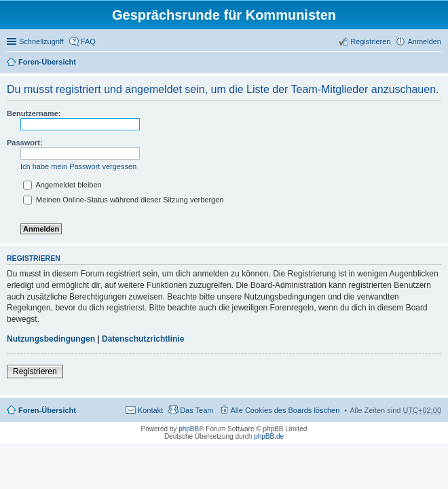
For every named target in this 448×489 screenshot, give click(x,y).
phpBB (189, 429)
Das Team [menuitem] (197, 410)
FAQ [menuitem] (88, 41)
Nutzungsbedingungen (51, 339)
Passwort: (25, 143)
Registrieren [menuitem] (370, 41)
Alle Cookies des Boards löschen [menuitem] (285, 410)
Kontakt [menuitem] (150, 410)
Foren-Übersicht (47, 62)
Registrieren (35, 372)
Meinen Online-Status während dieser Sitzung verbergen (123, 200)
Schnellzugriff (41, 41)
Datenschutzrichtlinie (143, 339)
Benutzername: (34, 113)
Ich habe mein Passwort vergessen (78, 166)
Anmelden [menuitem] (424, 41)
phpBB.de (269, 436)
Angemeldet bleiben (62, 185)
